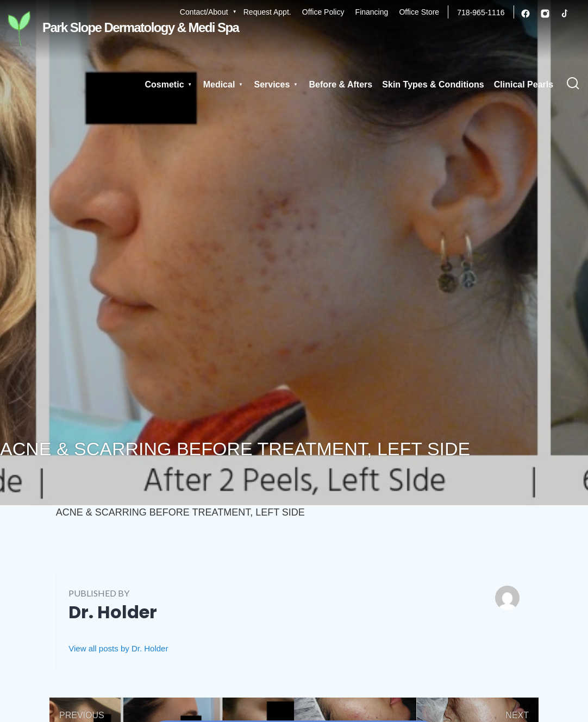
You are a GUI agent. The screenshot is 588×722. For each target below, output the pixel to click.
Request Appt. (267, 12)
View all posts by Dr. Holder (118, 648)
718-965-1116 (481, 12)
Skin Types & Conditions (435, 85)
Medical (232, 85)
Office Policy (323, 12)
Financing (372, 12)
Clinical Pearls (524, 85)
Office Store (419, 12)
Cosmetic (182, 85)
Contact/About (204, 12)
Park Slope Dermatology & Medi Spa (119, 29)
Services (280, 85)
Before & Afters (344, 85)
